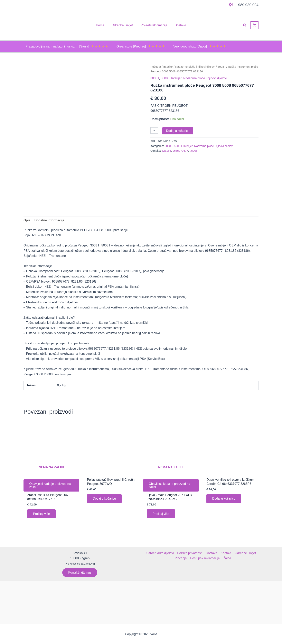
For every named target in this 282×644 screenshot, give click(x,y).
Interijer (168, 67)
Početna (156, 67)
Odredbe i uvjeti (245, 553)
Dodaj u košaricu (178, 131)
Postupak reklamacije (205, 558)
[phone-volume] (231, 5)
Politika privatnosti (190, 553)
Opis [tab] (27, 220)
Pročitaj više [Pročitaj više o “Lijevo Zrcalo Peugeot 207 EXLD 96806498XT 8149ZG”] (161, 514)
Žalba (227, 558)
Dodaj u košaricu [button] (104, 499)
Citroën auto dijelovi (160, 553)
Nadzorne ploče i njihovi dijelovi (196, 67)
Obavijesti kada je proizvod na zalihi (50, 486)
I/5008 (194, 151)
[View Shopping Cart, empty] (254, 25)
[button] (245, 25)
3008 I (222, 67)
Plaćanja (181, 558)
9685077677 (181, 151)
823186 (166, 151)
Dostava (212, 553)
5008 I (165, 78)
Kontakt (226, 553)
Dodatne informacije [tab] (50, 220)
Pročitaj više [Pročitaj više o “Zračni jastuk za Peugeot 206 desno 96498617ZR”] (42, 514)
